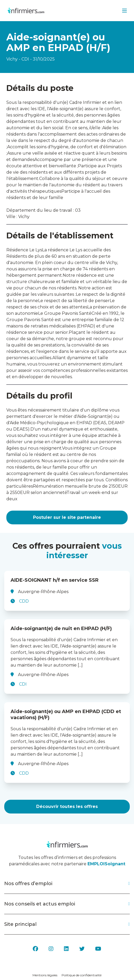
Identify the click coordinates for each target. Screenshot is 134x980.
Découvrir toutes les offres (67, 806)
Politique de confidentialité (82, 975)
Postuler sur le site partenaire (67, 517)
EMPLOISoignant (106, 864)
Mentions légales (45, 975)
